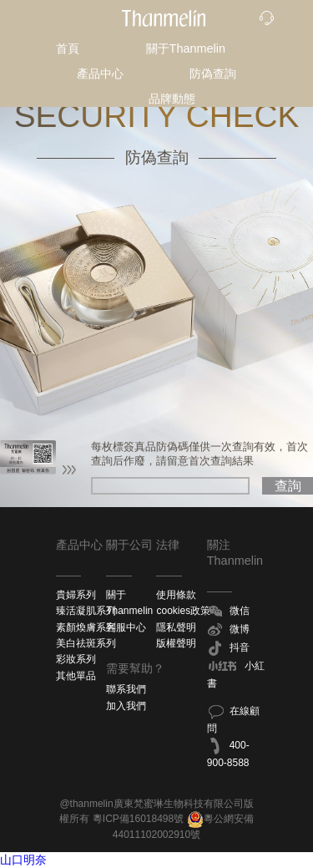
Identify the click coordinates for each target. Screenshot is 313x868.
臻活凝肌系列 (86, 611)
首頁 (68, 48)
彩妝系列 (76, 659)
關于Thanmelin (186, 48)
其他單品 (76, 676)
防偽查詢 (213, 74)
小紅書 (236, 673)
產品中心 (100, 74)
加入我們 (126, 706)
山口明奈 (23, 860)
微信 (228, 612)
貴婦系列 (76, 595)
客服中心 (126, 627)
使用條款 (176, 595)
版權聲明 (176, 643)
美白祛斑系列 (86, 643)
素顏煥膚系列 (86, 627)
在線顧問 (233, 718)
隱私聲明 (176, 627)
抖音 (228, 648)
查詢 (288, 486)
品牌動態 (172, 99)
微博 (228, 630)
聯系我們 (126, 689)
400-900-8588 (228, 753)
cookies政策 (183, 611)
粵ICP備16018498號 (138, 819)
